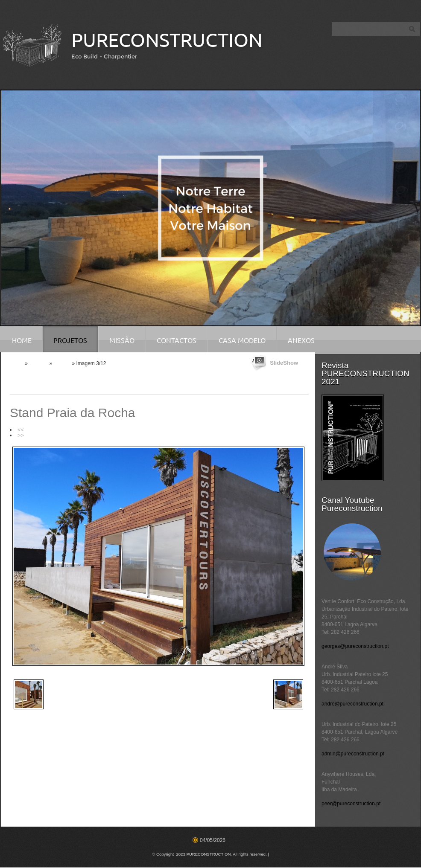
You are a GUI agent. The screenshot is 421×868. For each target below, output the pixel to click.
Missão (122, 340)
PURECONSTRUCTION (167, 40)
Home (22, 340)
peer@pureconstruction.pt (351, 804)
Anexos (301, 340)
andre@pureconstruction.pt (352, 704)
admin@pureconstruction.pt (353, 754)
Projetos (70, 340)
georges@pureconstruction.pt (355, 646)
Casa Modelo (242, 340)
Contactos (177, 340)
